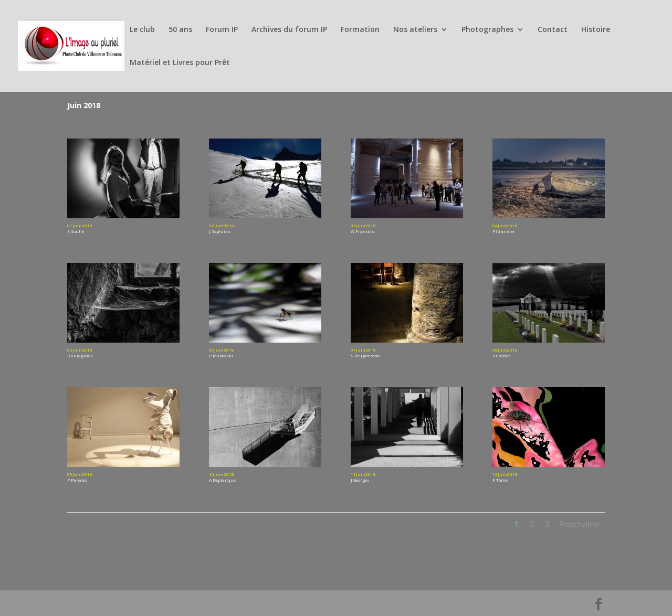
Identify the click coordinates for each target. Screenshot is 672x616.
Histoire (596, 30)
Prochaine (580, 524)
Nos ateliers (415, 30)
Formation (360, 30)
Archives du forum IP (289, 30)
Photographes (487, 30)
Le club (142, 30)
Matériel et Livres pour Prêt (180, 63)
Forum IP (222, 30)
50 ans (180, 30)
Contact (553, 30)
